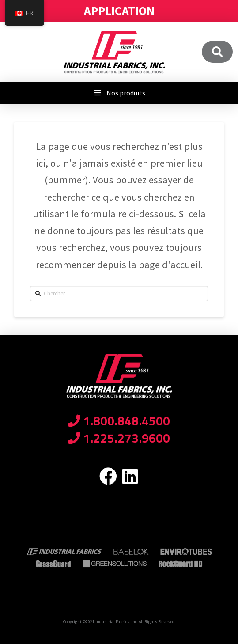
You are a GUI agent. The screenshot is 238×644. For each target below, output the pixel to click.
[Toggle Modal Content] (217, 52)
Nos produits (119, 93)
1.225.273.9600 (119, 438)
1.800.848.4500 (119, 421)
